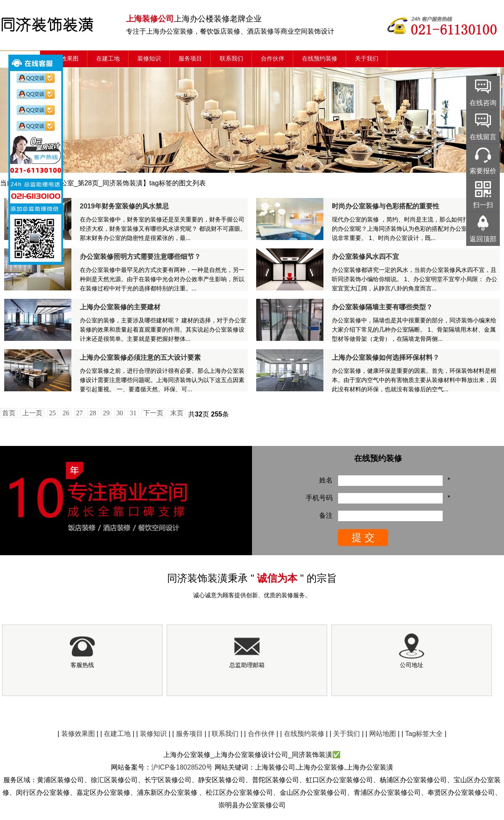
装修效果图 (64, 59)
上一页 (32, 413)
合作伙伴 (273, 59)
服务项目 (190, 59)
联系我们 (231, 59)
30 (120, 413)
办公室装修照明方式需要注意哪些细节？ (140, 257)
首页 (9, 413)
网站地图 (383, 734)
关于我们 (367, 59)
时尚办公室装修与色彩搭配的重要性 (386, 206)
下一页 (153, 413)
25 (52, 413)
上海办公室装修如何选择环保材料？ (386, 357)
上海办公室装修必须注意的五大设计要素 (140, 357)
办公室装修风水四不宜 (365, 257)
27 (79, 413)
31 (133, 413)
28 (93, 413)
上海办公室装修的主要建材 (120, 307)
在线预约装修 (320, 59)
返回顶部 (483, 239)
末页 (177, 413)
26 (66, 413)
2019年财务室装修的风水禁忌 (124, 206)
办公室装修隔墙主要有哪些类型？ (382, 307)
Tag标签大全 (424, 734)
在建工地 (108, 59)
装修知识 (149, 59)
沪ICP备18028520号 (182, 767)
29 (106, 413)
